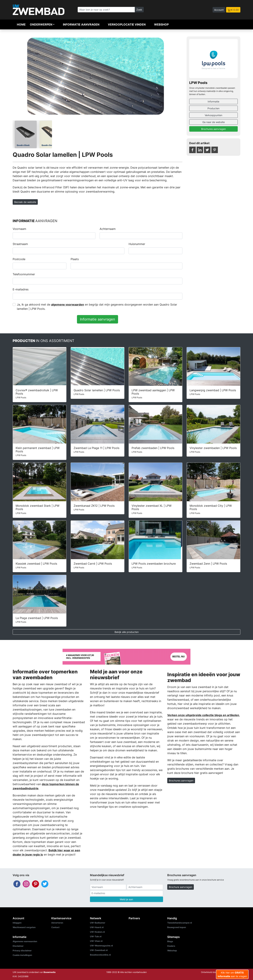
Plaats (75, 259)
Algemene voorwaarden (25, 941)
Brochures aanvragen (213, 129)
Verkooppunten (213, 115)
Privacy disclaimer (22, 951)
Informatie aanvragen (81, 24)
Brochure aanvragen (181, 887)
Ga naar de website (214, 122)
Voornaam (19, 229)
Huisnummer (137, 244)
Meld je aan (126, 899)
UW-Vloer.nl (96, 941)
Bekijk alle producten (127, 632)
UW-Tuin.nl (96, 936)
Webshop (161, 24)
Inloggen (17, 923)
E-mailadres (21, 289)
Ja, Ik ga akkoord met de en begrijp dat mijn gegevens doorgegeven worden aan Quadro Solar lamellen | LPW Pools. (97, 307)
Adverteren (57, 923)
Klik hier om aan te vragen (232, 974)
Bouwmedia (50, 972)
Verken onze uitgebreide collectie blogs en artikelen (203, 715)
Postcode (19, 259)
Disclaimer (18, 946)
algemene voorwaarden (68, 304)
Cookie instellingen (22, 955)
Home (21, 24)
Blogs (170, 941)
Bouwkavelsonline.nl (100, 955)
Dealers (171, 946)
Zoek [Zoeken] (139, 10)
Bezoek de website (25, 202)
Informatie (213, 101)
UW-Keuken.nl (97, 932)
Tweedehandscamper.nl (180, 923)
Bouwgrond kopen (177, 927)
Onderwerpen (41, 24)
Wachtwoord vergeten (24, 927)
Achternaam (108, 229)
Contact (55, 927)
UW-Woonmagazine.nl (101, 946)
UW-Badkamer (98, 923)
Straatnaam (20, 244)
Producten (213, 108)
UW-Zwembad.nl (99, 950)
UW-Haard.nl (97, 927)
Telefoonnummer (24, 274)
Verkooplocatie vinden (127, 24)
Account (219, 10)
